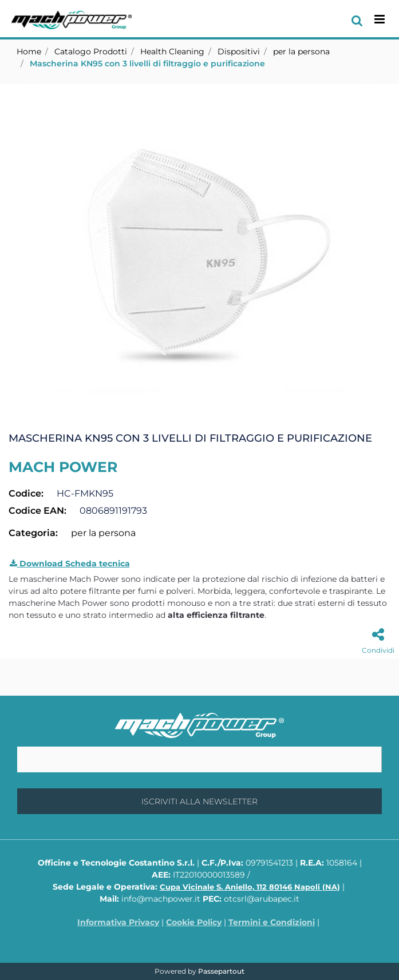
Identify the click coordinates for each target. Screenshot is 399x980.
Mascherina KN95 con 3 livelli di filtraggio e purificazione (147, 64)
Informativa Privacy (118, 922)
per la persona (301, 51)
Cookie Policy (194, 922)
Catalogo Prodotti (91, 51)
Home (29, 51)
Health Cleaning (172, 51)
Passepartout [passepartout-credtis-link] (221, 971)
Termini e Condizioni (272, 922)
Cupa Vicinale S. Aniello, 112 (250, 887)
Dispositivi (239, 51)
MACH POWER (63, 467)
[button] (200, 255)
